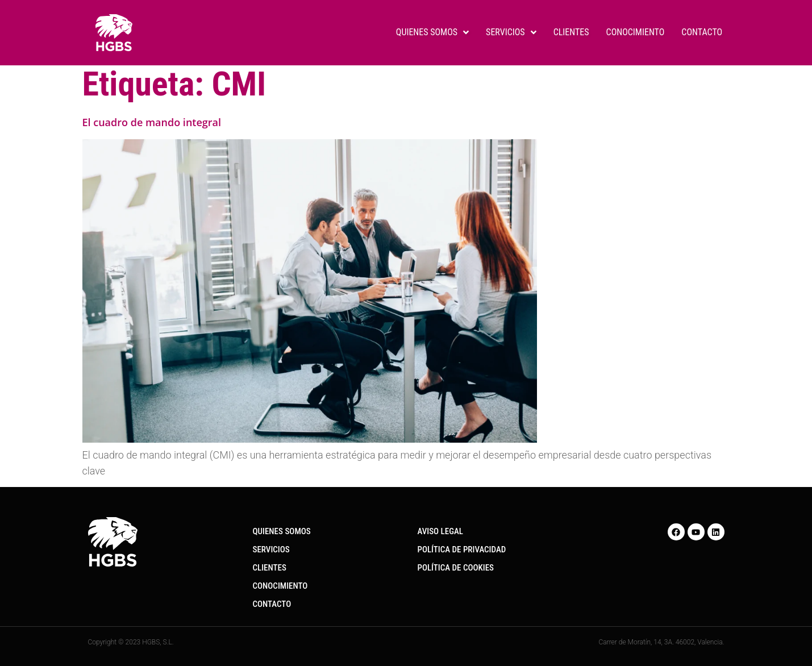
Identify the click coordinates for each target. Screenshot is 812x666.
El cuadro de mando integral (152, 122)
